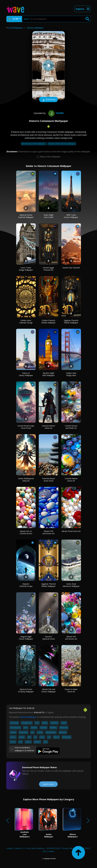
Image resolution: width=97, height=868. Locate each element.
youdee (56, 113)
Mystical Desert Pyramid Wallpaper (26, 216)
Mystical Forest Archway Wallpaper (26, 690)
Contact (10, 848)
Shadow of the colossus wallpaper (62, 144)
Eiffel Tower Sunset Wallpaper (71, 216)
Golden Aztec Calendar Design (26, 321)
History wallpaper (35, 28)
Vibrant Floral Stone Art (71, 531)
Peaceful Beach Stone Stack (49, 480)
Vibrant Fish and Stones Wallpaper (49, 690)
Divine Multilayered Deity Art (26, 480)
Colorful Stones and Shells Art (71, 427)
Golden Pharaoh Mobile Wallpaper (48, 321)
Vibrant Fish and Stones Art (48, 532)
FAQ (44, 851)
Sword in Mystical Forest (49, 638)
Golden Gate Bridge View (71, 374)
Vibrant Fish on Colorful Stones (26, 532)
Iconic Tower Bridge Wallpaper (26, 269)
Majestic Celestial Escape (26, 585)
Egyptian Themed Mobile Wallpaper (49, 585)
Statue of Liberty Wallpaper (26, 374)
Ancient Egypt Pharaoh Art (48, 269)
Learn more (48, 784)
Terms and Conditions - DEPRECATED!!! (43, 848)
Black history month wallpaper (34, 144)
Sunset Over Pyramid (71, 268)
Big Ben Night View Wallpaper (48, 374)
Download (48, 100)
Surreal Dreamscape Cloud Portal (26, 427)
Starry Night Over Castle (49, 216)
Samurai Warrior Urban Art (49, 427)
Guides (51, 851)
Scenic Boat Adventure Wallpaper (71, 585)
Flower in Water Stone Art (71, 690)
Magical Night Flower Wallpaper (26, 638)
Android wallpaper (28, 717)
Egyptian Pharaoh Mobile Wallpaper (71, 321)
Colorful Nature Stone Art (71, 480)
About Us (19, 848)
